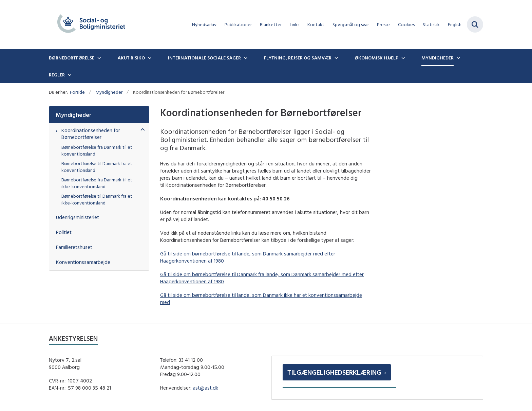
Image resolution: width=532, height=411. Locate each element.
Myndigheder (438, 58)
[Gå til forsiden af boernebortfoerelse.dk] (91, 25)
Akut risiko (131, 58)
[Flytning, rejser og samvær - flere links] (336, 58)
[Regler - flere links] (69, 75)
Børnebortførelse (72, 58)
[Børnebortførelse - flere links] (98, 58)
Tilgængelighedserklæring (334, 372)
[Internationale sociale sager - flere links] (245, 58)
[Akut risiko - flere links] (149, 58)
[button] (141, 130)
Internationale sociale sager (204, 58)
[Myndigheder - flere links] (458, 58)
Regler (57, 75)
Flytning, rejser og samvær (298, 58)
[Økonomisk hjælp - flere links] (402, 58)
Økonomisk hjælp (376, 58)
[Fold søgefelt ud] (475, 24)
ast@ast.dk (205, 388)
